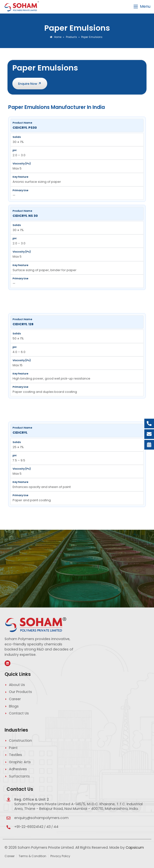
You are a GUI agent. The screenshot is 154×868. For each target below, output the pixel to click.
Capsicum (135, 847)
